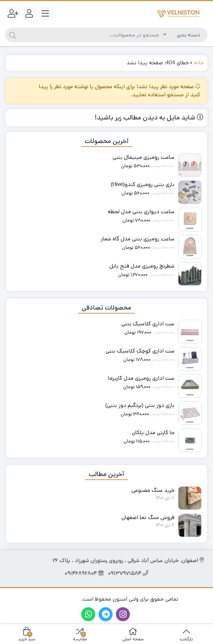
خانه (199, 63)
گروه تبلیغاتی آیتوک (57, 599)
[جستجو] (92, 35)
